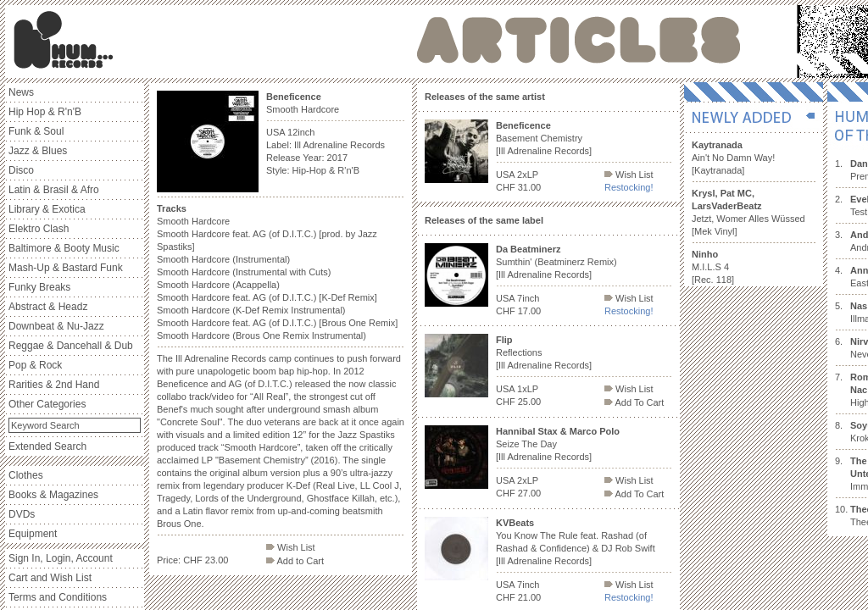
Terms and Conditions (58, 597)
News (21, 92)
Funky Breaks (39, 287)
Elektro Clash (39, 229)
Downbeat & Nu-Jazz (56, 326)
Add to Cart (295, 561)
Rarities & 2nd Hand (54, 385)
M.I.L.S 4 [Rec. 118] (713, 267)
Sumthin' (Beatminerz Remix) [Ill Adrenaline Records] (556, 262)
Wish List (291, 547)
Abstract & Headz (48, 307)
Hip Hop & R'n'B (45, 112)
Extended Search (47, 446)
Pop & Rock (35, 365)
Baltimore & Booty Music (64, 248)
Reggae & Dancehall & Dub (71, 346)
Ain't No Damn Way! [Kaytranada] (733, 158)
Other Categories (47, 404)
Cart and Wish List (50, 578)
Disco (21, 170)
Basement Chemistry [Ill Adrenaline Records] (544, 138)
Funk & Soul (36, 131)
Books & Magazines (53, 495)
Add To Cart (634, 402)
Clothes (26, 475)
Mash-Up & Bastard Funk (66, 268)
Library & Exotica (47, 209)
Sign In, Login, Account (61, 558)
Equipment (33, 534)
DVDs (22, 514)
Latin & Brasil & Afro (54, 190)
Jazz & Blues (38, 151)
